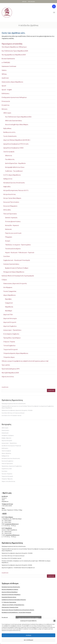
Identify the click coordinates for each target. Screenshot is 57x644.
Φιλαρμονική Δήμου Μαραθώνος (14, 272)
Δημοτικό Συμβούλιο (10, 326)
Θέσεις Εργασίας (6, 453)
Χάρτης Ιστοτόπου (8, 377)
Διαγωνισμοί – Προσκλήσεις (12, 330)
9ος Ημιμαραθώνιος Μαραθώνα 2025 (14, 55)
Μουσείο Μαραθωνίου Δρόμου (10, 589)
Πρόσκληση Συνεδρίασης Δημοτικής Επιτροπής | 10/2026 (17, 410)
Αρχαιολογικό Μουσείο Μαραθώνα (11, 595)
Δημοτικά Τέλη (8, 315)
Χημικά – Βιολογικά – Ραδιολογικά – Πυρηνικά (20, 253)
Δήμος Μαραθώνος (10, 295)
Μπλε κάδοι (7, 210)
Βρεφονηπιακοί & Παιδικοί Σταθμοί (17, 268)
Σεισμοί (8, 241)
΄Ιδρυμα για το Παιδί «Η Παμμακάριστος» (13, 605)
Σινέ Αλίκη (7, 256)
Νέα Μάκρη (9, 311)
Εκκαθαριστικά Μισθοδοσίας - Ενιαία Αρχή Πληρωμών (16, 612)
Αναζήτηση (5, 78)
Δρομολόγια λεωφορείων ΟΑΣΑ (13, 148)
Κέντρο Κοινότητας (10, 194)
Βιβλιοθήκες (7, 128)
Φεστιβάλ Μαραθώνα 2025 (10, 373)
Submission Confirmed (9, 66)
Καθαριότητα (8, 179)
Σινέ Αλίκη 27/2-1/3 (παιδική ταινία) (12, 415)
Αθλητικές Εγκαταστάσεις (14, 121)
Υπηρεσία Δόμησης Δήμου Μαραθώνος (16, 353)
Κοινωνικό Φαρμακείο (10, 206)
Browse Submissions (8, 59)
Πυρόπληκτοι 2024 (7, 469)
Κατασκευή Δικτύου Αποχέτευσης (14, 183)
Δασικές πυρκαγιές (11, 218)
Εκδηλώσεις (6, 93)
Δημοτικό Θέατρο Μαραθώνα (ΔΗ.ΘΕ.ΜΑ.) (17, 140)
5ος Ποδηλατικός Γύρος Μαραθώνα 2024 (18, 117)
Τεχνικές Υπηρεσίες (7, 474)
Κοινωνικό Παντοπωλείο (11, 202)
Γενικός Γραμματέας (10, 291)
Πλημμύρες (9, 237)
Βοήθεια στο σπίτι (9, 132)
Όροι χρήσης (6, 365)
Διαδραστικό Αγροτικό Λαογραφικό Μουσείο (14, 600)
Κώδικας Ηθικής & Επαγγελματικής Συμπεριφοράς (18, 276)
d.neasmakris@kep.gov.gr (12, 524)
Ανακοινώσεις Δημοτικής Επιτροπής (15, 283)
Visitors (4, 70)
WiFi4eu (4, 74)
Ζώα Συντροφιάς (9, 152)
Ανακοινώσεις (5, 430)
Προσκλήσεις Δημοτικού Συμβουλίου (12, 466)
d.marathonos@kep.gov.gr (12, 535)
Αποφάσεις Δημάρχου (8, 435)
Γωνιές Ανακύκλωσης (10, 136)
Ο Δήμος (4, 280)
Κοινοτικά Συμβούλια (7, 461)
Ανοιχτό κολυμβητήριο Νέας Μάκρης (17, 125)
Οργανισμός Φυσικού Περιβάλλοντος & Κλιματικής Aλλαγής (18, 610)
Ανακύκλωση (5, 433)
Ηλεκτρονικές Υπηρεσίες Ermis (10, 607)
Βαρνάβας (8, 299)
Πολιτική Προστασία (10, 214)
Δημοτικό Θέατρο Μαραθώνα (10, 592)
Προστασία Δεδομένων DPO (11, 369)
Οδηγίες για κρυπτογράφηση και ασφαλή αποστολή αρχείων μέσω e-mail (25, 361)
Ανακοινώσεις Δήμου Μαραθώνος (12, 82)
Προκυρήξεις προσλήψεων (12, 338)
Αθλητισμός (7, 113)
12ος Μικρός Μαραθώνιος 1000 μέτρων (14, 47)
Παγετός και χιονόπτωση (13, 233)
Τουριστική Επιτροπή (11, 349)
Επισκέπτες (6, 105)
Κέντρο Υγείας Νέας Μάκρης (12, 198)
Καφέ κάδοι (7, 187)
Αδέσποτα (9, 156)
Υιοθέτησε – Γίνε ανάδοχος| (14, 171)
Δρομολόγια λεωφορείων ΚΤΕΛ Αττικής (16, 144)
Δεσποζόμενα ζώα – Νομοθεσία (15, 163)
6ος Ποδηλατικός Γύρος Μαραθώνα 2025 (15, 51)
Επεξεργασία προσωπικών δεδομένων (14, 97)
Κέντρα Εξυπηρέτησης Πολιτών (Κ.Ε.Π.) (16, 190)
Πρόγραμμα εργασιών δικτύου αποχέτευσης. (14, 404)
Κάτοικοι (5, 109)
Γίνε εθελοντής (10, 159)
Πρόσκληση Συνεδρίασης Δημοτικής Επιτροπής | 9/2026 (17, 565)
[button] (54, 621)
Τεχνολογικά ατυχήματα (13, 249)
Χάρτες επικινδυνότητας (8, 481)
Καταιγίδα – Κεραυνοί (12, 225)
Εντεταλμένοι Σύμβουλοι (11, 334)
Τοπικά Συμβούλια (9, 346)
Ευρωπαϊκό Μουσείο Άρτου (9, 597)
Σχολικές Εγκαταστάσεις (11, 264)
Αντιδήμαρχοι (8, 287)
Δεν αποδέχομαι (28, 640)
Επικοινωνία (6, 101)
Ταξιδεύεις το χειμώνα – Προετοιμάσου (18, 245)
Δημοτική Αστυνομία (10, 318)
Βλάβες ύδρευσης (7, 438)
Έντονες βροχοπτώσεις (13, 221)
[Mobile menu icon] (52, 12)
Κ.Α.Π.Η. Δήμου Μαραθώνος (12, 175)
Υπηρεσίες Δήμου (9, 357)
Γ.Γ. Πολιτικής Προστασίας (9, 602)
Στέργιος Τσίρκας (9, 342)
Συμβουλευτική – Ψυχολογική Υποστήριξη (17, 260)
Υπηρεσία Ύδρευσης (7, 479)
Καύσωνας (8, 229)
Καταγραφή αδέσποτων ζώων (15, 167)
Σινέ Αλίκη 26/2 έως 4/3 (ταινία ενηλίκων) (13, 413)
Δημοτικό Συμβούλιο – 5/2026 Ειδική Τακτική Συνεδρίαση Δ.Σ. (18, 568)
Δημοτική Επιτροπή (10, 322)
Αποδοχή (29, 635)
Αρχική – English (7, 90)
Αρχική (4, 86)
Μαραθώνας (9, 307)
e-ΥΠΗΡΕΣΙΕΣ (6, 63)
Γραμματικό (9, 303)
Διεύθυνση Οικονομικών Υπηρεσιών (11, 446)
